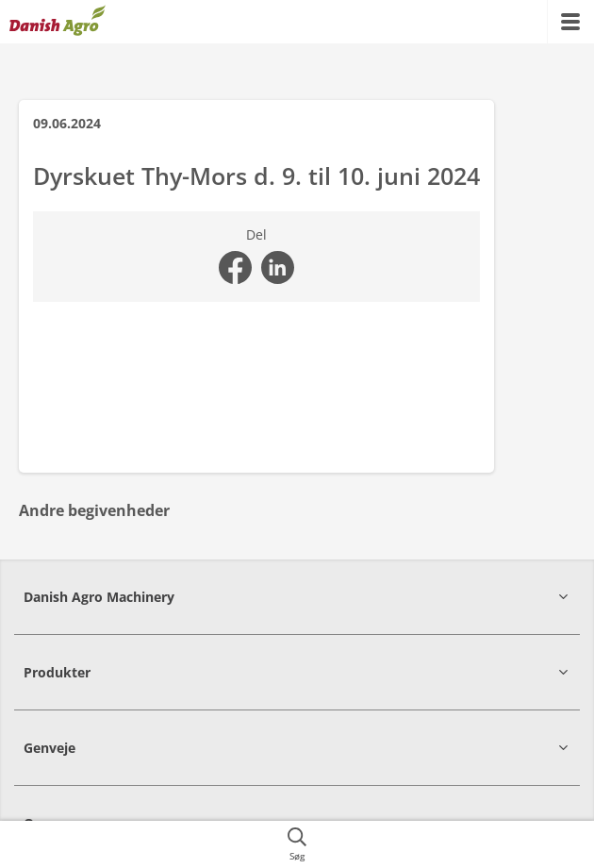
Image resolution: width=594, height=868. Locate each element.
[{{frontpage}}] (58, 22)
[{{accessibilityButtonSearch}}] (297, 844)
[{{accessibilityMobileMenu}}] (570, 22)
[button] (297, 597)
